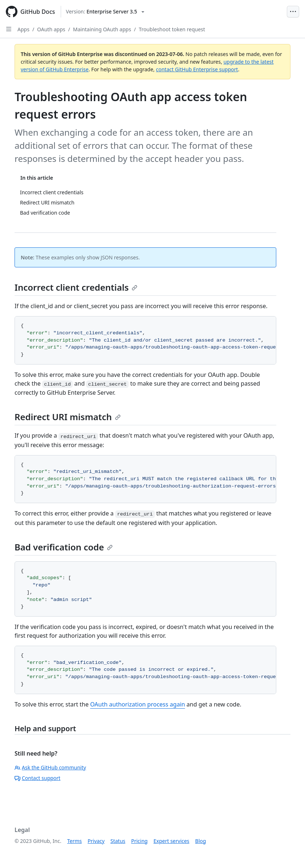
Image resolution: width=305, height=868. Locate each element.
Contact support (37, 778)
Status (118, 841)
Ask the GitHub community (50, 767)
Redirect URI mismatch (68, 417)
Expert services (171, 841)
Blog (201, 841)
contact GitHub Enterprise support (197, 69)
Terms (75, 841)
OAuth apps (51, 29)
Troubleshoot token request (172, 29)
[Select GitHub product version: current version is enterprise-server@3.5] (105, 12)
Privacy (96, 841)
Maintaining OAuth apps (102, 29)
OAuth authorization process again (138, 704)
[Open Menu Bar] (293, 12)
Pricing (139, 841)
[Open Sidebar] (9, 29)
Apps (23, 29)
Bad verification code (64, 547)
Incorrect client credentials (76, 287)
